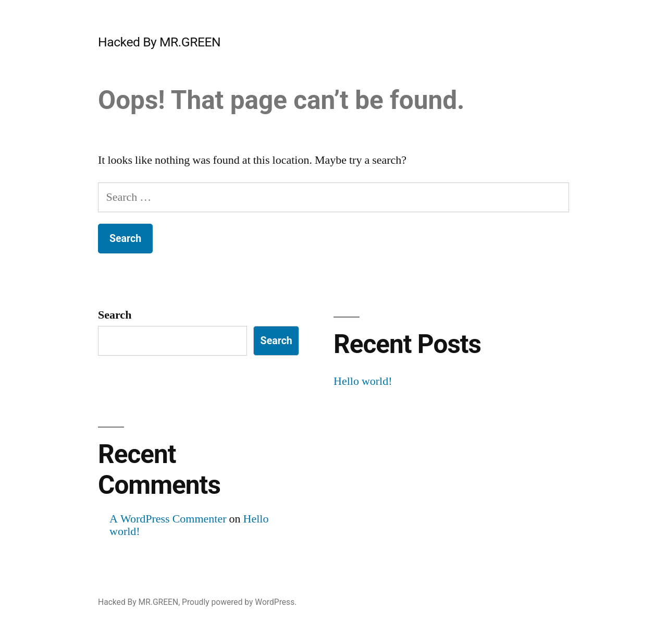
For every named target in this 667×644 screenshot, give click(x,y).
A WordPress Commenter (168, 519)
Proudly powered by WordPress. (239, 602)
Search (115, 315)
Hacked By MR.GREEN (159, 42)
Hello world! (363, 381)
